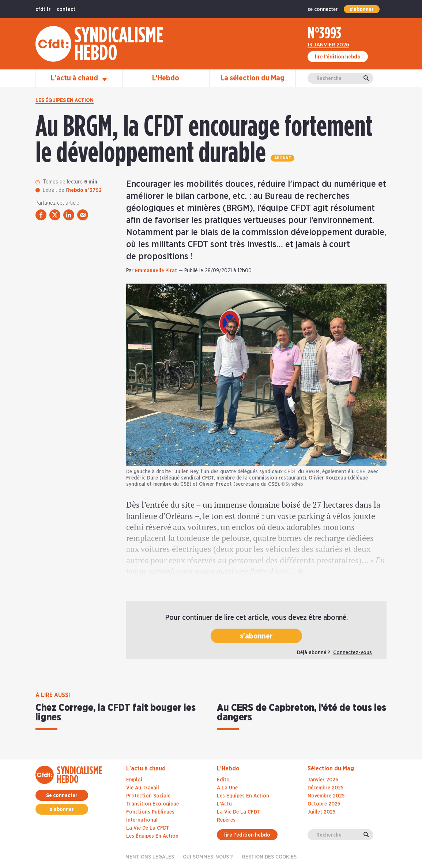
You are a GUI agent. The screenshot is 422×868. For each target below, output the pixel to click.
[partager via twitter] (55, 215)
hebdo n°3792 (85, 190)
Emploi (134, 780)
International (142, 820)
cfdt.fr (43, 10)
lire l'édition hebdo (247, 835)
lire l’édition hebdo (338, 57)
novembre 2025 (326, 796)
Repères (226, 820)
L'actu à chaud (79, 78)
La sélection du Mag (253, 78)
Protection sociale (148, 796)
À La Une (227, 788)
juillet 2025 (321, 812)
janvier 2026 (323, 780)
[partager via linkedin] (69, 215)
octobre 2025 (324, 804)
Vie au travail (143, 788)
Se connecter (62, 796)
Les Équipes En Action (243, 796)
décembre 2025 (325, 788)
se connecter (323, 10)
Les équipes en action (65, 101)
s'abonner (362, 10)
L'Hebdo (166, 78)
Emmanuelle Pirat (156, 271)
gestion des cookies (269, 857)
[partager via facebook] (41, 215)
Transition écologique (152, 804)
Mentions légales (150, 857)
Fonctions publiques (150, 812)
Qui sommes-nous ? (208, 857)
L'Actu (224, 804)
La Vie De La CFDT (238, 812)
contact (66, 10)
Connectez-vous (353, 653)
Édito (223, 780)
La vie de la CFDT (148, 828)
